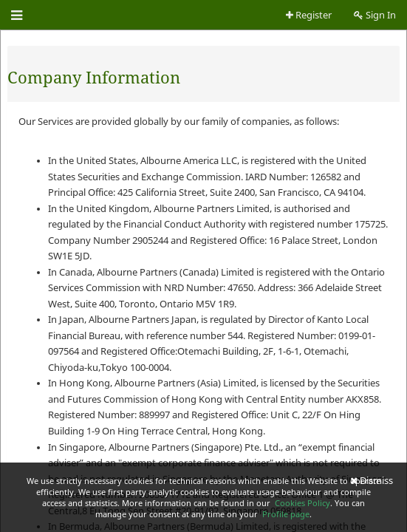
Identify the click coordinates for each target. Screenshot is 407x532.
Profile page (286, 514)
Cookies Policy (302, 503)
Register (309, 15)
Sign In (375, 15)
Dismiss (372, 481)
